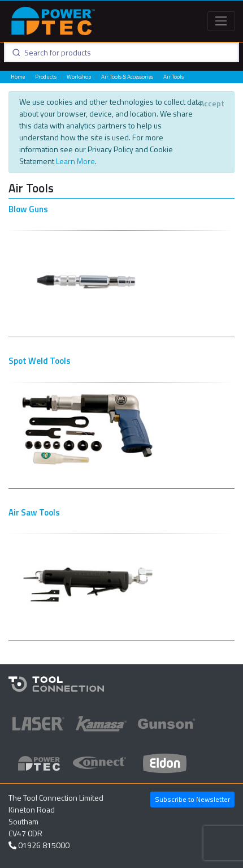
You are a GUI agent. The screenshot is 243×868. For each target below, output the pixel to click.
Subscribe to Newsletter (192, 799)
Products (46, 77)
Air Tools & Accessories (127, 77)
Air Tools (173, 77)
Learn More (75, 161)
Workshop (79, 77)
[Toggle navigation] (221, 21)
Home (18, 77)
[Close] (212, 104)
